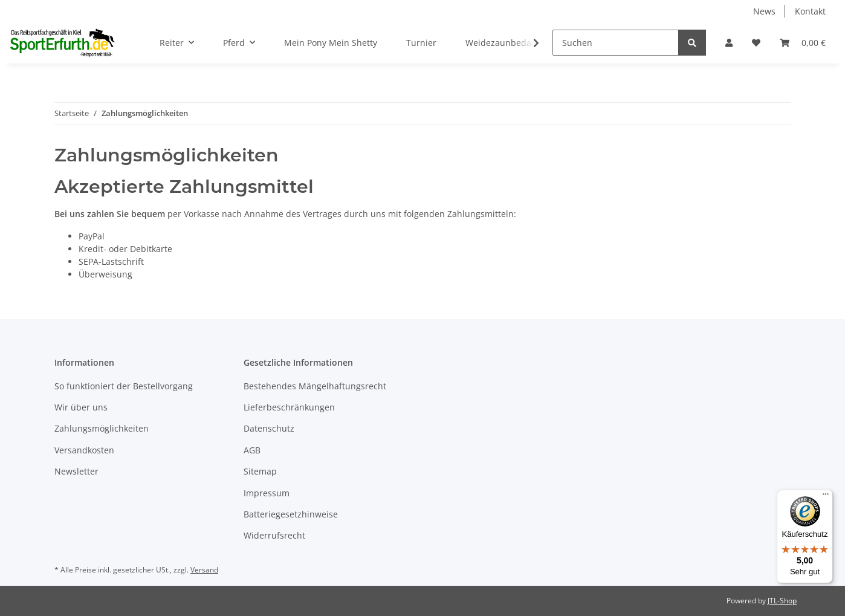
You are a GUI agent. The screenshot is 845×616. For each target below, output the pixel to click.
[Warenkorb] (803, 43)
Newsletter (76, 471)
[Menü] (826, 497)
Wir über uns (81, 407)
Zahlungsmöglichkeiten (102, 428)
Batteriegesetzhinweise (291, 514)
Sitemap (260, 471)
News (764, 11)
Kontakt (810, 11)
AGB (252, 450)
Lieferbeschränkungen (289, 407)
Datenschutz (269, 428)
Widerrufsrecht (274, 535)
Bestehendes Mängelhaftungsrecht (315, 386)
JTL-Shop (782, 601)
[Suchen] (616, 43)
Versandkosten (84, 450)
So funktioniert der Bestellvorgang (124, 386)
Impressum (267, 493)
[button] (729, 43)
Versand (204, 570)
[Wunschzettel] (756, 43)
